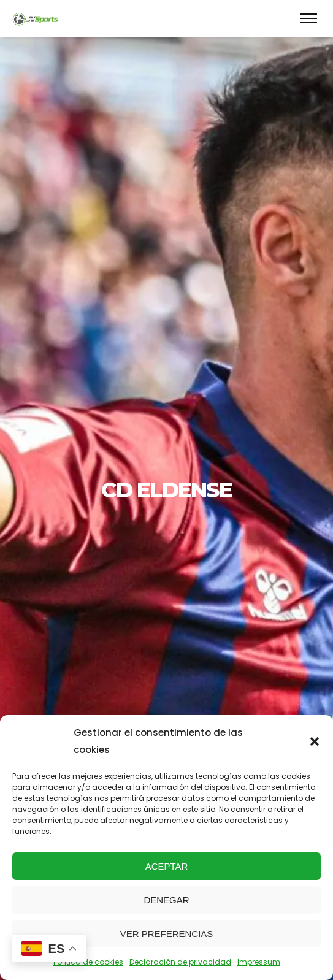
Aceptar (167, 866)
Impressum (259, 962)
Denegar (166, 900)
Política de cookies (88, 962)
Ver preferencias (167, 934)
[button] (315, 741)
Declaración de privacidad (180, 962)
